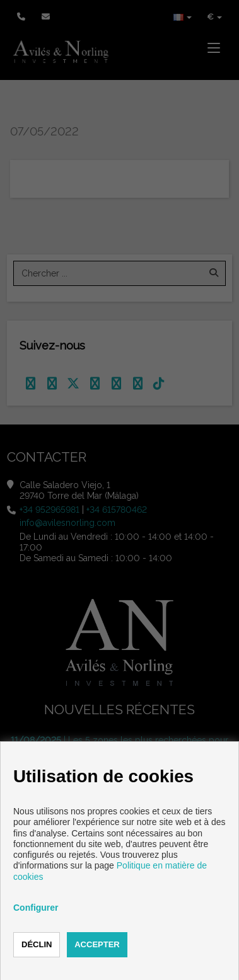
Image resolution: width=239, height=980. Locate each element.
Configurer (36, 908)
